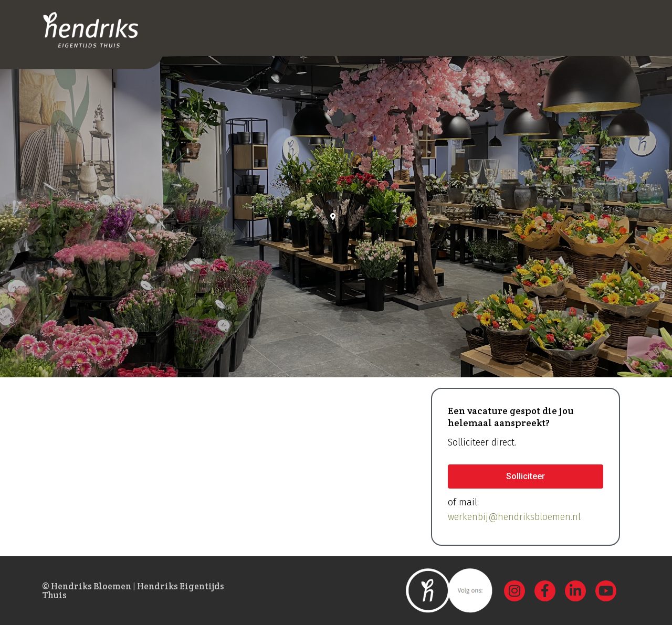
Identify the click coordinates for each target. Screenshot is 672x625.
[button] (526, 476)
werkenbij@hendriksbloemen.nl (514, 517)
